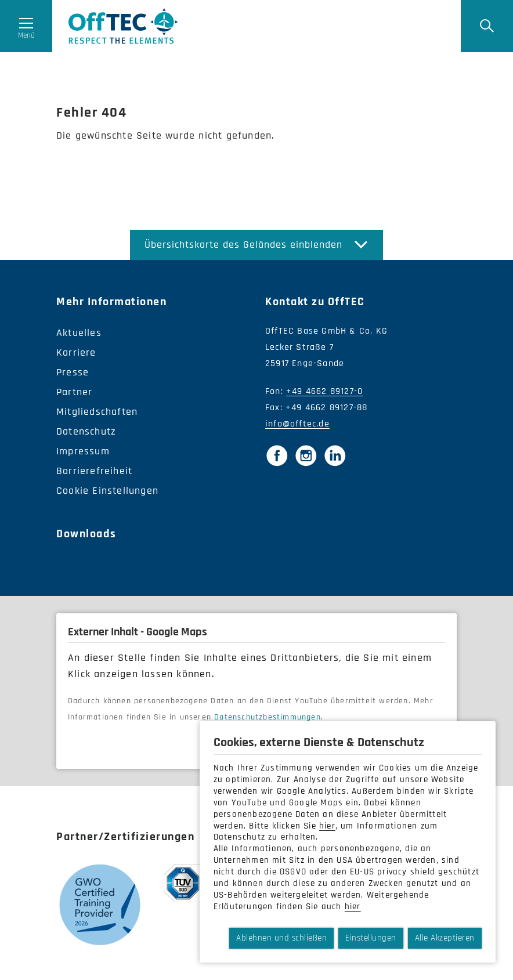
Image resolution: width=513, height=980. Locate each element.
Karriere (76, 352)
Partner (74, 392)
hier (327, 826)
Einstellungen (371, 938)
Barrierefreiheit (94, 471)
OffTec (123, 26)
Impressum (83, 451)
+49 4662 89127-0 (324, 391)
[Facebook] (277, 455)
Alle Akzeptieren (445, 938)
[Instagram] (306, 455)
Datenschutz (86, 431)
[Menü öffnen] (26, 26)
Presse (73, 372)
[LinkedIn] (335, 455)
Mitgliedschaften (97, 412)
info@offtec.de (297, 424)
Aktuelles (79, 333)
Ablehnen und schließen (281, 938)
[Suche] (487, 26)
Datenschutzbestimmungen (268, 717)
